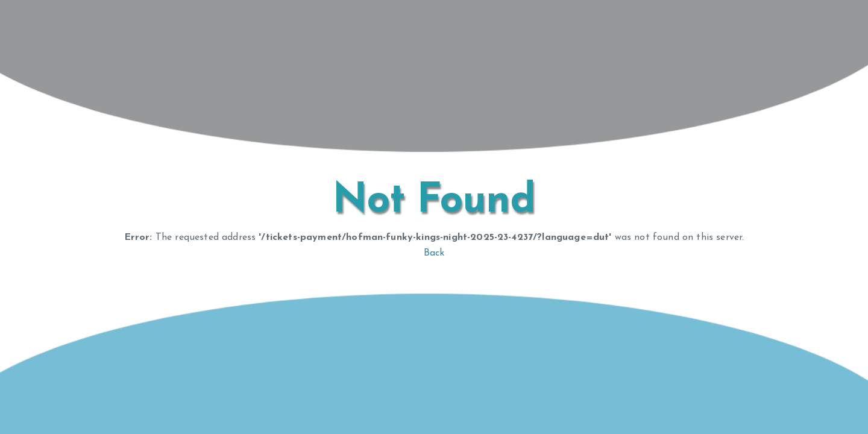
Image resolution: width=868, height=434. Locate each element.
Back (434, 253)
